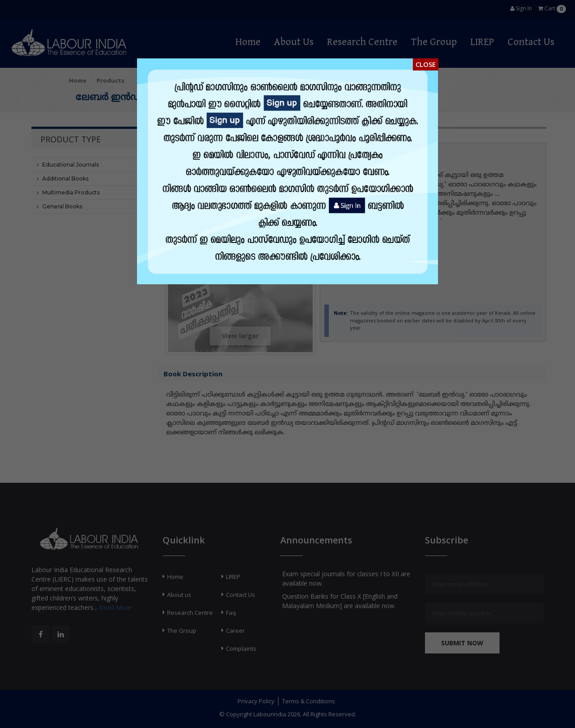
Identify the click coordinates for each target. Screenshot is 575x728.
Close (426, 64)
